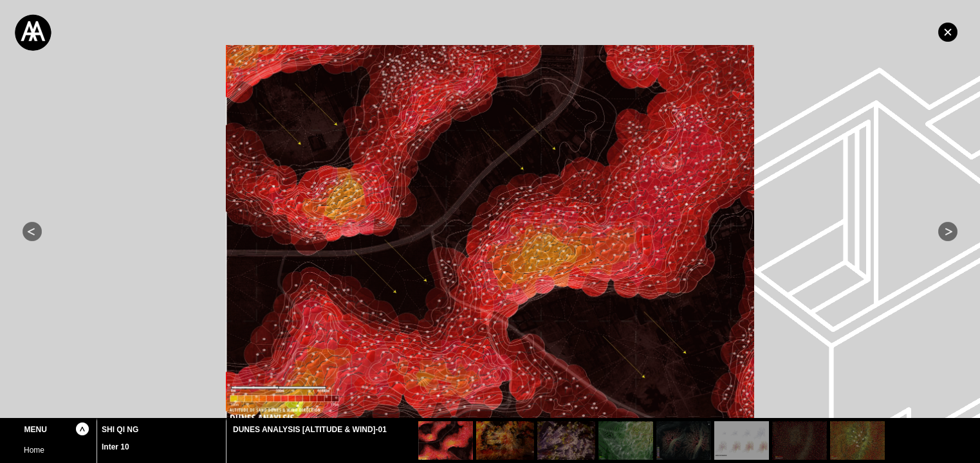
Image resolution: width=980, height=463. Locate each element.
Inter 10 (116, 447)
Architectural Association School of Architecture (97, 32)
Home (948, 32)
